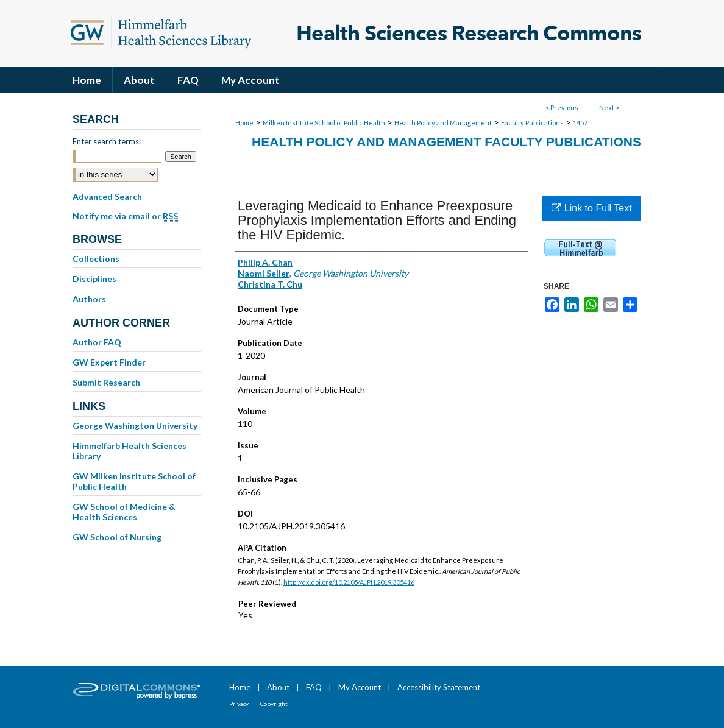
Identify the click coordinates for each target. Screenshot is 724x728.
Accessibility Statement (439, 687)
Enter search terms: (107, 141)
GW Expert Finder (109, 362)
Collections (96, 259)
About (278, 687)
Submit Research (106, 382)
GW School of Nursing (117, 537)
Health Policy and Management (443, 123)
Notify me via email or (125, 216)
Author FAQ (97, 342)
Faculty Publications (532, 123)
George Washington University (135, 426)
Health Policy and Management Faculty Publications (446, 142)
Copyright (274, 704)
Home (244, 123)
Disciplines (94, 279)
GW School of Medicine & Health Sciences (124, 512)
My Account (360, 687)
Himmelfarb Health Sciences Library (130, 451)
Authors (89, 299)
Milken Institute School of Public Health (324, 123)
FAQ (314, 687)
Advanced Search (107, 196)
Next (607, 108)
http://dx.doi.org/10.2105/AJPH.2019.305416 (349, 582)
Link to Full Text (591, 208)
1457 (580, 123)
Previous (564, 108)
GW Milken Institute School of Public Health (134, 481)
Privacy (239, 704)
